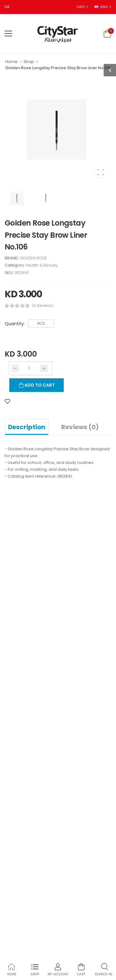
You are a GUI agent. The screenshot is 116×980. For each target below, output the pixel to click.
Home (11, 62)
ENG (101, 7)
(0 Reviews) (43, 306)
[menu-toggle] (8, 34)
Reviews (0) (80, 427)
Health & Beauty (42, 265)
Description (27, 427)
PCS (41, 324)
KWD (80, 7)
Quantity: (15, 324)
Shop (29, 62)
